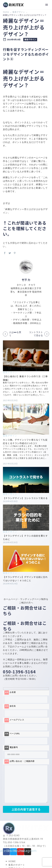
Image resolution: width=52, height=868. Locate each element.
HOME (12, 862)
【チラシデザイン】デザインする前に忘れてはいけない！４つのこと (25, 579)
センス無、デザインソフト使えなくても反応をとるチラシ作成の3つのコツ (25, 441)
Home (6, 12)
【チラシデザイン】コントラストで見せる (25, 498)
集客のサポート (17, 865)
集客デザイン (19, 12)
